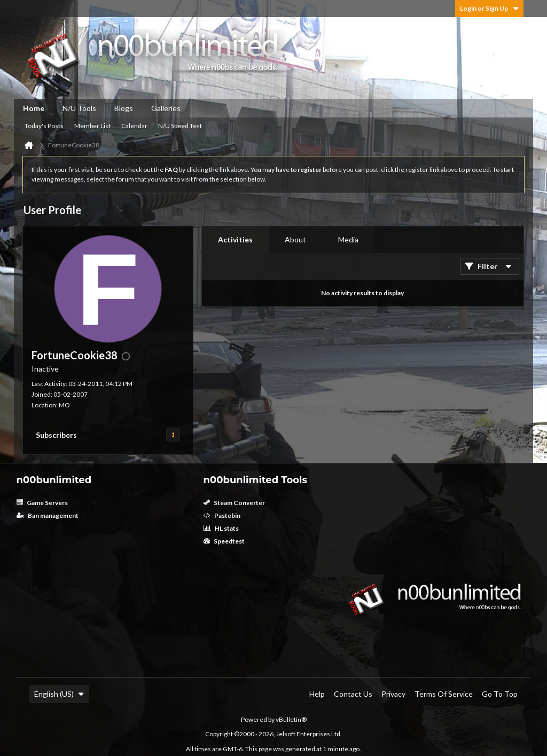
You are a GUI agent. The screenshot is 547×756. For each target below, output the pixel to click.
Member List (92, 126)
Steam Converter (234, 503)
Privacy (393, 694)
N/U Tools (79, 108)
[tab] (235, 240)
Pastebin (222, 515)
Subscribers (56, 435)
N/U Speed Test (180, 126)
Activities (235, 239)
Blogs (124, 108)
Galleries (166, 108)
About (295, 239)
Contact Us (353, 694)
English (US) (59, 694)
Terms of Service (444, 694)
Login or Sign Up (489, 8)
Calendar (134, 126)
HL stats (221, 528)
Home (34, 108)
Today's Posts (44, 126)
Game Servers (42, 503)
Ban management (48, 515)
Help (317, 694)
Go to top (500, 694)
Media (348, 239)
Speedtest (224, 541)
